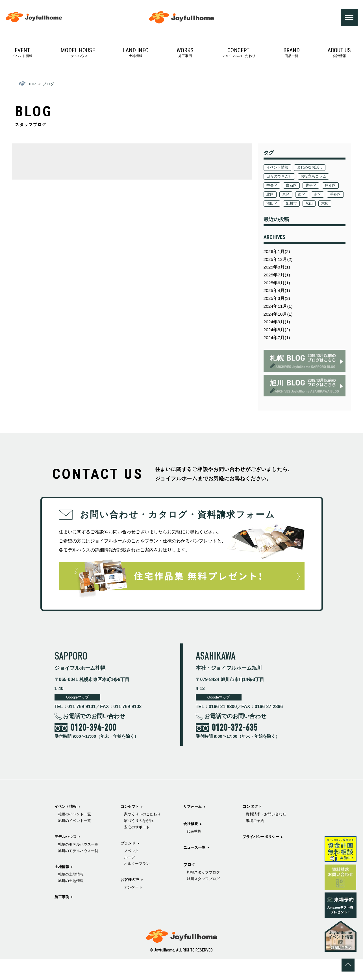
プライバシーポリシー (259, 890)
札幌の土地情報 (72, 898)
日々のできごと (281, 178)
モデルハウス (78, 54)
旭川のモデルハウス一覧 (80, 874)
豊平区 (314, 187)
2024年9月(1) (278, 340)
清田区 (310, 205)
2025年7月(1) (278, 288)
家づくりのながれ (143, 860)
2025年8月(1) (278, 279)
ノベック (135, 891)
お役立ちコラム (317, 178)
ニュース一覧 (201, 893)
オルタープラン (141, 905)
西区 (326, 196)
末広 (288, 214)
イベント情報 (22, 54)
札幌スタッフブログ (261, 835)
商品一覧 (292, 54)
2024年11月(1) (279, 323)
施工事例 (185, 54)
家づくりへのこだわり (147, 852)
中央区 (273, 187)
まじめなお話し (313, 169)
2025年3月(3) (278, 314)
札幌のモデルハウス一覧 (80, 867)
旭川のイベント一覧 (76, 842)
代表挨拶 (200, 877)
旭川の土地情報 (72, 905)
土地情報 (136, 54)
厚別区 (273, 196)
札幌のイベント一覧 (76, 835)
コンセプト (133, 844)
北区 (292, 196)
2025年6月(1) (278, 297)
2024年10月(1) (279, 331)
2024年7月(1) (278, 357)
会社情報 (339, 54)
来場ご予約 (253, 874)
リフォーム (199, 851)
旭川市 (332, 205)
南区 (271, 205)
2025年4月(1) (278, 305)
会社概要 (197, 869)
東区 (308, 196)
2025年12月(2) (279, 271)
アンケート (202, 835)
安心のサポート (141, 867)
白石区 (294, 187)
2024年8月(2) (278, 349)
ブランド (131, 883)
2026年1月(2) (278, 262)
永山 (271, 214)
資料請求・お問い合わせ (265, 867)
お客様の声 (199, 827)
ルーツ (133, 898)
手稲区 (290, 205)
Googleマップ (80, 717)
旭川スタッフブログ (261, 842)
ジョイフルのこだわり (238, 54)
